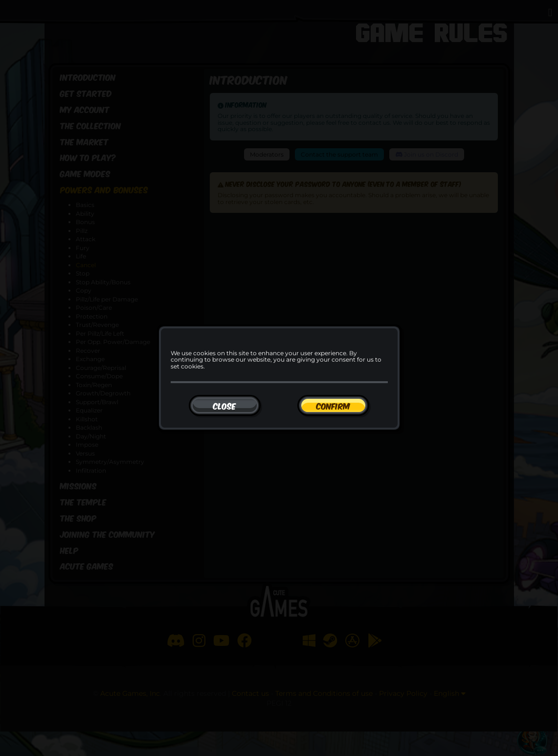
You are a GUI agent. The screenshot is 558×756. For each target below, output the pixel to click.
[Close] (225, 405)
